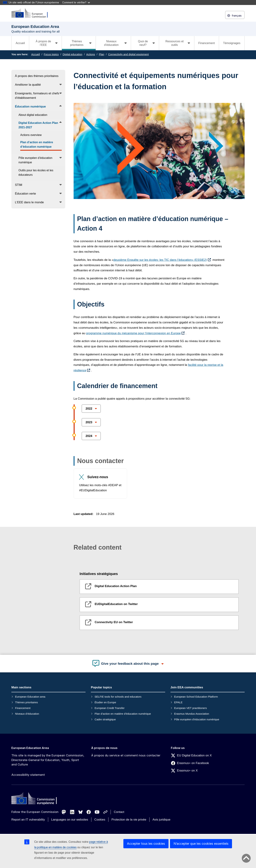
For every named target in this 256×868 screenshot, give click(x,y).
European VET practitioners (190, 708)
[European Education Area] (32, 13)
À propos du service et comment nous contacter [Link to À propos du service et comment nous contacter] (126, 755)
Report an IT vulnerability (28, 820)
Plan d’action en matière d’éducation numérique (123, 714)
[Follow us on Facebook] (89, 812)
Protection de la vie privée (129, 820)
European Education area (30, 697)
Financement (207, 43)
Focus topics (51, 54)
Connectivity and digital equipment (128, 54)
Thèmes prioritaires (26, 702)
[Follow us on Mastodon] (64, 812)
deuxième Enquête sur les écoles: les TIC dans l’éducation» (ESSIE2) (160, 260)
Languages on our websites (70, 820)
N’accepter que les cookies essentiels (201, 844)
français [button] (235, 16)
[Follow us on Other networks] (105, 812)
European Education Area (30, 748)
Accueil (20, 43)
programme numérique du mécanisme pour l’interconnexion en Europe (133, 333)
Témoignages (232, 43)
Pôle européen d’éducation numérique (197, 719)
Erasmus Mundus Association (192, 714)
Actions (91, 54)
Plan (102, 54)
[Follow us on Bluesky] (81, 812)
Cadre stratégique (105, 719)
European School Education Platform (196, 697)
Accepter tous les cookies (146, 844)
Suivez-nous (98, 477)
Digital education (72, 54)
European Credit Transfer (110, 708)
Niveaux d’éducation (27, 714)
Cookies (100, 820)
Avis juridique (162, 820)
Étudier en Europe (105, 702)
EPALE (178, 702)
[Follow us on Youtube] (97, 812)
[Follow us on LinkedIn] (72, 812)
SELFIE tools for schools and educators (118, 697)
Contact (119, 812)
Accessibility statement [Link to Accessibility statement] (28, 775)
